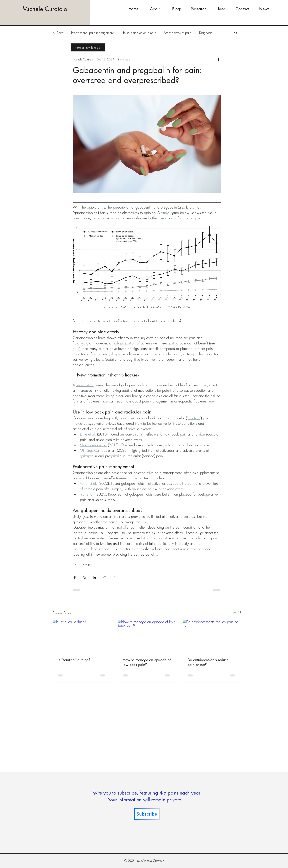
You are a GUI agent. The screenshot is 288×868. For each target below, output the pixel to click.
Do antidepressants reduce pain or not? (208, 662)
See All (237, 612)
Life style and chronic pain (139, 33)
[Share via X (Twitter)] (84, 577)
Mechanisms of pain (178, 33)
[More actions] (218, 59)
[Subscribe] (147, 814)
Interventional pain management (92, 33)
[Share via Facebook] (75, 577)
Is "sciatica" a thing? (74, 660)
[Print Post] (114, 577)
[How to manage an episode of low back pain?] (147, 636)
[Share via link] (104, 577)
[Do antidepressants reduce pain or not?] (212, 636)
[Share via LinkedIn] (94, 577)
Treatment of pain (83, 564)
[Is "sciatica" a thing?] (82, 636)
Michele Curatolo (45, 9)
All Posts (58, 33)
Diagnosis (206, 33)
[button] (236, 33)
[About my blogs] (88, 47)
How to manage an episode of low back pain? (147, 662)
